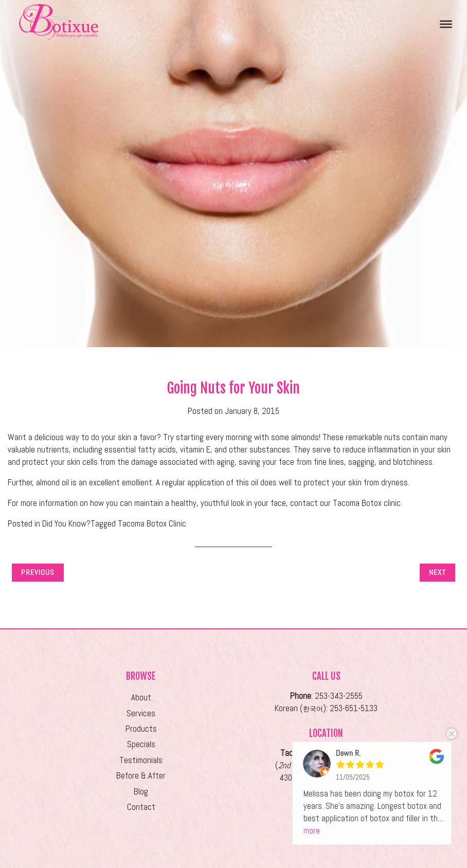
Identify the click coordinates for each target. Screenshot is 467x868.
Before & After (141, 776)
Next (437, 572)
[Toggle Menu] (446, 24)
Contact (141, 807)
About (141, 698)
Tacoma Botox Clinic (152, 524)
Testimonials (141, 760)
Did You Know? (66, 524)
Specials (141, 744)
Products (141, 729)
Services (141, 713)
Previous (38, 572)
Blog (141, 792)
